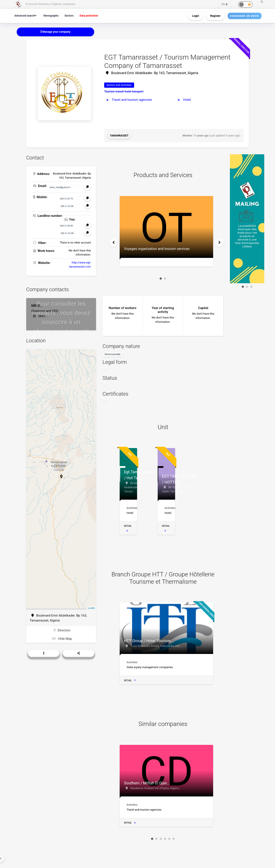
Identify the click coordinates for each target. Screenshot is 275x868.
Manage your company (56, 32)
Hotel (187, 100)
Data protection (89, 16)
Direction (62, 630)
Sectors (69, 16)
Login (196, 16)
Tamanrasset (119, 136)
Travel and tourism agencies (132, 100)
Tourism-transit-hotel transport (124, 91)
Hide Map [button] (62, 639)
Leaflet (91, 608)
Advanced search (25, 16)
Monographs (51, 16)
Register (215, 16)
